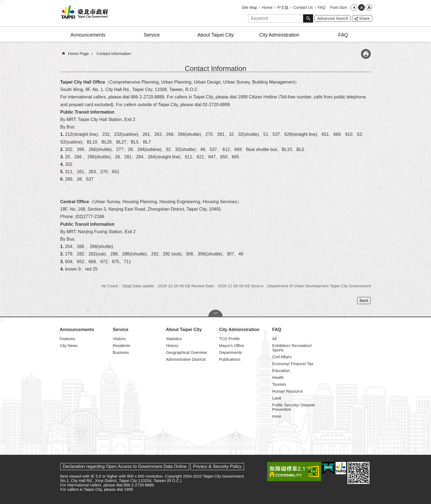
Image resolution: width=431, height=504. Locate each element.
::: (2, 2)
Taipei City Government (84, 13)
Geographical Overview (187, 352)
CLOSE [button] (215, 313)
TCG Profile (229, 339)
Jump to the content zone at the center (3, 3)
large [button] (369, 7)
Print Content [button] (366, 54)
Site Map (249, 7)
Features (67, 339)
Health (278, 378)
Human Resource (288, 391)
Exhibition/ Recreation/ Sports (292, 348)
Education (281, 371)
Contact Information (114, 54)
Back (364, 301)
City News (69, 346)
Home (267, 7)
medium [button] (361, 7)
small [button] (354, 7)
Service (152, 35)
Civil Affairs (282, 357)
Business (121, 352)
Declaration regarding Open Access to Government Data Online (125, 466)
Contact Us (303, 7)
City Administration (279, 35)
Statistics (174, 339)
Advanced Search (333, 18)
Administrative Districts (186, 359)
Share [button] (364, 18)
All (274, 339)
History (172, 346)
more (277, 416)
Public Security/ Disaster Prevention (294, 407)
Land (277, 398)
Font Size (339, 7)
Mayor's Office (232, 346)
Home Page (78, 54)
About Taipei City (215, 35)
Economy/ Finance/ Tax (293, 364)
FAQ (321, 7)
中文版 (283, 7)
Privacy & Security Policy (217, 466)
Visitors (119, 339)
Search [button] (308, 18)
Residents (121, 346)
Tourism (279, 384)
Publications (230, 359)
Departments (230, 352)
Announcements (88, 35)
